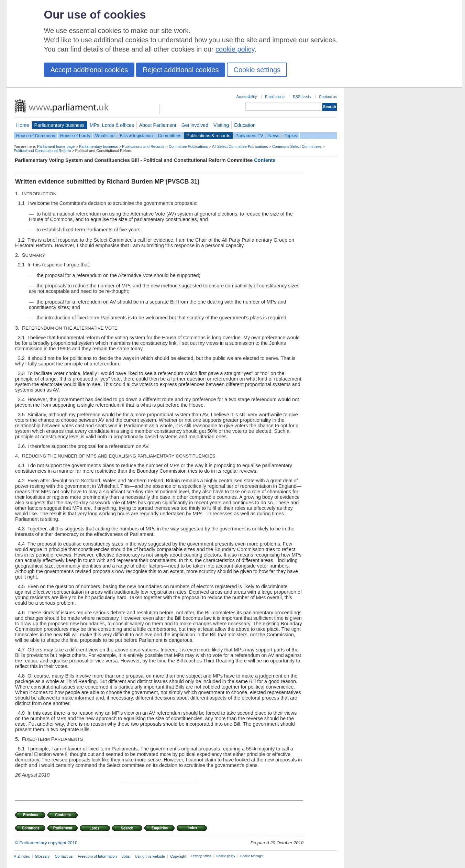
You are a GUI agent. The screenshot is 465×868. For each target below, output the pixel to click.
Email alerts (275, 97)
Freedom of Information (97, 856)
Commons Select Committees (297, 146)
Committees (169, 136)
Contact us (328, 97)
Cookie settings (257, 70)
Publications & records (208, 136)
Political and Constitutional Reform (42, 151)
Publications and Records (143, 146)
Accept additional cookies (89, 70)
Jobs (126, 856)
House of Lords (75, 136)
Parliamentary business (59, 125)
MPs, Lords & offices (112, 125)
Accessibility (247, 97)
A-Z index (22, 856)
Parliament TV (249, 136)
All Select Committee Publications (240, 146)
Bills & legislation (136, 136)
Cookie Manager (252, 856)
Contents (265, 160)
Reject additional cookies (181, 70)
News (274, 136)
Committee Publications (188, 146)
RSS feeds (302, 97)
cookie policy (235, 49)
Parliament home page (56, 146)
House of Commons (36, 136)
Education (245, 125)
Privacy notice (201, 856)
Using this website (150, 856)
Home (23, 125)
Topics (291, 136)
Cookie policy (226, 856)
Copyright (178, 856)
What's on (105, 136)
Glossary (42, 856)
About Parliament (158, 125)
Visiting (221, 125)
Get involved (195, 125)
